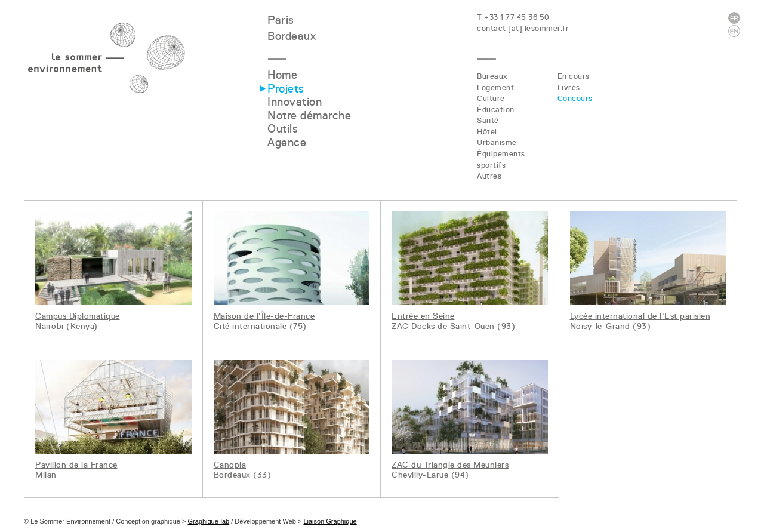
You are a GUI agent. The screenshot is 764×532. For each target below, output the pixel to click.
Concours (575, 98)
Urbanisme (497, 142)
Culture (491, 98)
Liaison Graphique (330, 521)
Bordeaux (292, 36)
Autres (489, 176)
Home (282, 75)
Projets (286, 89)
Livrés (569, 87)
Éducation (496, 110)
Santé (488, 120)
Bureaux (492, 76)
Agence (287, 142)
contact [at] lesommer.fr (523, 28)
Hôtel (487, 132)
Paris (281, 20)
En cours (574, 76)
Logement (495, 87)
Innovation (295, 102)
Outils (283, 129)
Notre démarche (309, 116)
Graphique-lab (208, 521)
